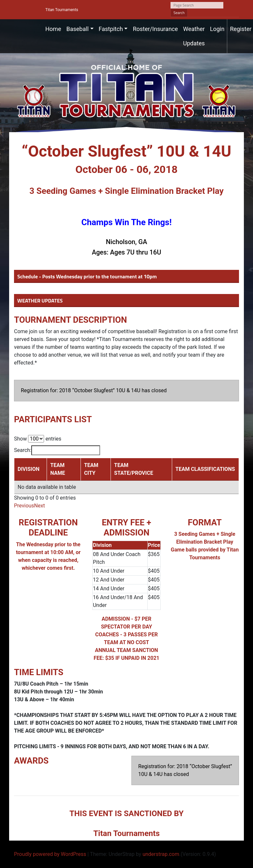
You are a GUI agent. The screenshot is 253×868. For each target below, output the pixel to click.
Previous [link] (24, 506)
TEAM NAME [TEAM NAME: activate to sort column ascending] (58, 469)
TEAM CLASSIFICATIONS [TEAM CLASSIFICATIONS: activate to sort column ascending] (205, 469)
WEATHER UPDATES (40, 301)
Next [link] (40, 506)
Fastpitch (111, 29)
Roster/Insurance (155, 29)
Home (53, 29)
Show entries (38, 439)
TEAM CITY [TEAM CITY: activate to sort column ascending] (91, 469)
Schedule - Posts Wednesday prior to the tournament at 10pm (87, 276)
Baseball (77, 29)
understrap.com (161, 854)
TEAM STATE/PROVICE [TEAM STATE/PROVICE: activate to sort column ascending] (134, 469)
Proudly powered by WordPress (50, 854)
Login (217, 29)
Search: (57, 450)
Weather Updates (194, 36)
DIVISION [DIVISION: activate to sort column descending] (29, 469)
